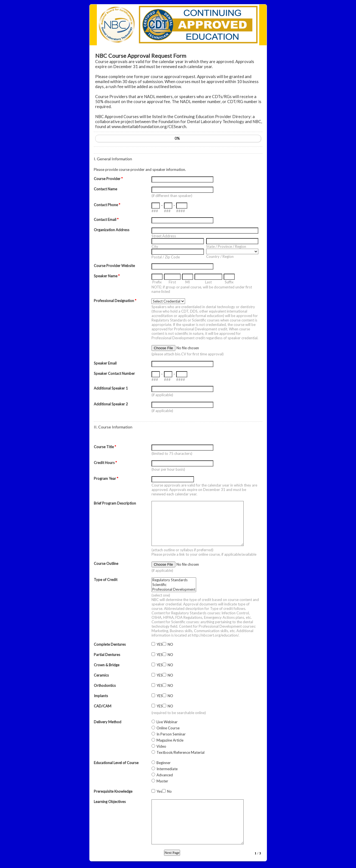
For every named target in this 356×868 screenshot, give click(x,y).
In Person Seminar (171, 734)
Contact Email (106, 220)
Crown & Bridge (107, 665)
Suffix (229, 282)
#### (181, 211)
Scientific (174, 585)
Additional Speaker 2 (111, 404)
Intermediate (167, 769)
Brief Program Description (115, 503)
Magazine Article (170, 740)
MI (188, 282)
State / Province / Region (226, 246)
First (172, 282)
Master (162, 781)
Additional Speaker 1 (111, 388)
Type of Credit (106, 580)
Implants (101, 696)
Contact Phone (107, 205)
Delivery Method (108, 722)
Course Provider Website (114, 266)
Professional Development (174, 589)
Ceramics (101, 675)
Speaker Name (107, 276)
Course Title (105, 447)
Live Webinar (167, 722)
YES (160, 644)
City (155, 246)
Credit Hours (105, 463)
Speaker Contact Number (114, 373)
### (155, 211)
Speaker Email (105, 363)
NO (170, 644)
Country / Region (220, 256)
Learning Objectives (110, 802)
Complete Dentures (110, 644)
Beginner (164, 763)
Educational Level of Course (116, 763)
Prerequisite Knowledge (113, 791)
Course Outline (106, 563)
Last (208, 282)
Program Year (106, 478)
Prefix (157, 282)
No (169, 791)
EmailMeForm (178, 25)
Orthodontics (105, 685)
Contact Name (105, 189)
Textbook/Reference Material (180, 752)
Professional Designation (115, 301)
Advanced (165, 775)
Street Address (164, 236)
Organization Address (112, 230)
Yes (159, 791)
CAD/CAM (103, 706)
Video (161, 746)
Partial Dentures (107, 655)
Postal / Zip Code (166, 257)
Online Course (168, 728)
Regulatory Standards (174, 580)
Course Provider (108, 179)
